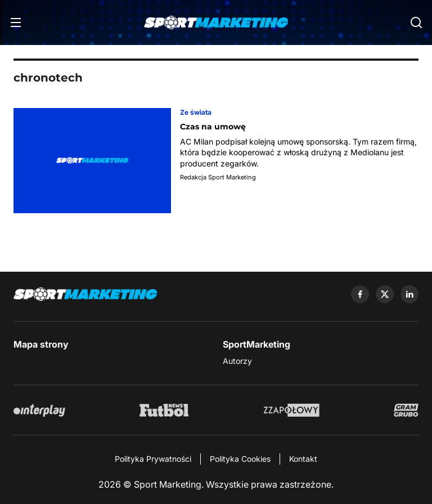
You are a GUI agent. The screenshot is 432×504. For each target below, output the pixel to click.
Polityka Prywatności (153, 459)
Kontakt (303, 459)
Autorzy (237, 361)
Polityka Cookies (240, 459)
